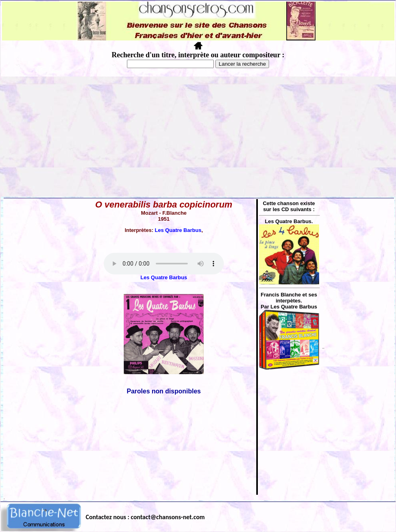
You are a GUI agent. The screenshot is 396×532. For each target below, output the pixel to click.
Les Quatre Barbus (178, 230)
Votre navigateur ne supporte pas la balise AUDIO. (164, 264)
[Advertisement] (198, 137)
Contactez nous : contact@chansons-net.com (145, 517)
